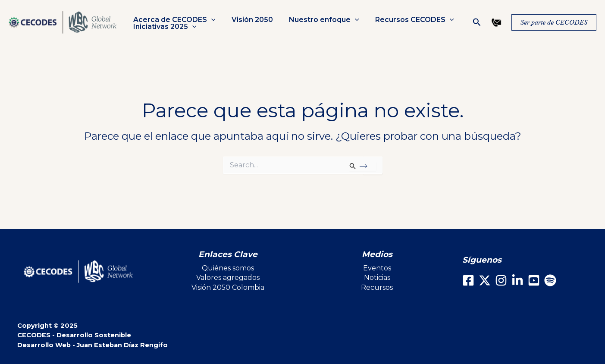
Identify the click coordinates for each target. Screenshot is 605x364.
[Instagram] (501, 280)
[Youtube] (534, 280)
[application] (210, 20)
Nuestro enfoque (318, 20)
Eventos (377, 268)
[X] (485, 280)
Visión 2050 (249, 20)
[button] (477, 22)
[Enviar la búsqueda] (362, 166)
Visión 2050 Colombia (228, 287)
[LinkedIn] (517, 280)
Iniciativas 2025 (164, 27)
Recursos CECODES (406, 20)
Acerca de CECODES (173, 20)
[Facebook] (468, 280)
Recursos (377, 287)
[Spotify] (550, 280)
